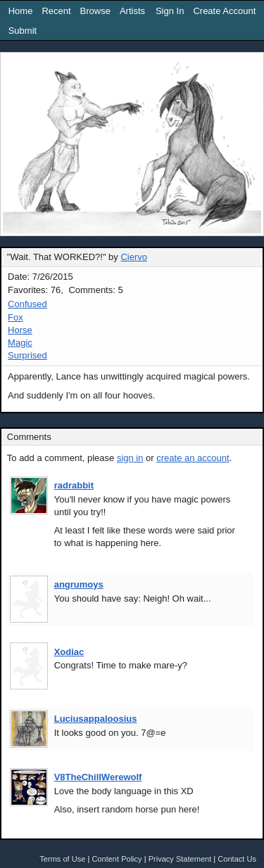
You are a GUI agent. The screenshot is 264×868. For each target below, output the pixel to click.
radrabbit (74, 485)
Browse (95, 11)
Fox (15, 317)
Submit (23, 31)
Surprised (27, 355)
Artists (132, 11)
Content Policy (117, 859)
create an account (193, 458)
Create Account (224, 11)
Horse (20, 330)
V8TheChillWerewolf (98, 777)
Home (21, 11)
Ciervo (134, 257)
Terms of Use (62, 859)
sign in (130, 458)
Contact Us (237, 859)
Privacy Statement (180, 859)
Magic (20, 343)
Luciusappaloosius (96, 719)
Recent (56, 11)
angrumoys (79, 584)
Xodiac (69, 652)
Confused (27, 304)
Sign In (170, 11)
